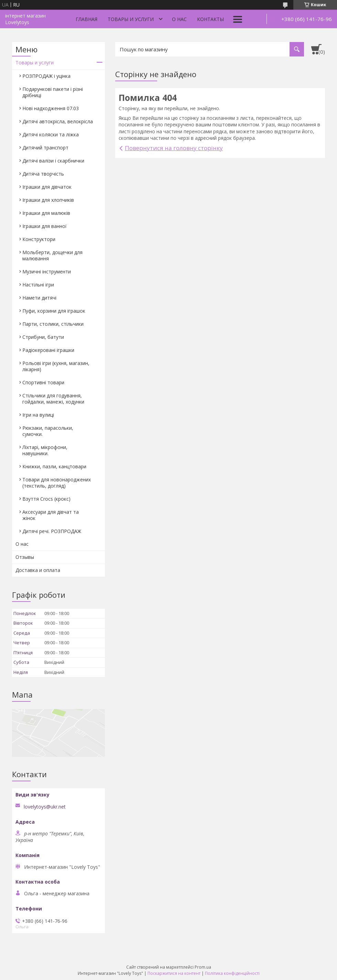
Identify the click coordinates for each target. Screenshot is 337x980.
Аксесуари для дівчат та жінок (51, 515)
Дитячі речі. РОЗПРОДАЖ (52, 531)
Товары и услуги (131, 19)
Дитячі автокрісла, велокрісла (58, 121)
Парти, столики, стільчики (53, 324)
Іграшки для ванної (45, 226)
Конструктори (39, 239)
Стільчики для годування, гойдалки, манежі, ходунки (53, 399)
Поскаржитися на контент (174, 973)
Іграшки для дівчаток (47, 187)
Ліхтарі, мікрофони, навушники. (45, 450)
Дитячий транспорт (45, 148)
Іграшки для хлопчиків (48, 200)
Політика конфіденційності (232, 973)
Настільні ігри (38, 285)
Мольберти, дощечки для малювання (52, 255)
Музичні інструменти (47, 272)
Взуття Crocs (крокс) (46, 499)
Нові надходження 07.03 (51, 108)
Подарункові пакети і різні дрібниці (53, 92)
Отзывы (25, 557)
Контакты (210, 19)
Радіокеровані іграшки (48, 350)
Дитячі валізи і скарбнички (53, 161)
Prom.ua (203, 967)
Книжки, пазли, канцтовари (54, 466)
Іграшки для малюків (46, 213)
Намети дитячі (39, 298)
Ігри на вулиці (38, 415)
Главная (86, 19)
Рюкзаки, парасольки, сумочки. (48, 431)
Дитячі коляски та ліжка (51, 134)
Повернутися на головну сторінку (174, 148)
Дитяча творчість (43, 174)
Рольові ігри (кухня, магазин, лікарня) (56, 366)
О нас (179, 19)
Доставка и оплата (38, 570)
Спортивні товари (43, 382)
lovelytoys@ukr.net (45, 807)
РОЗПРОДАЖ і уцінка (46, 76)
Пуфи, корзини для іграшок (54, 311)
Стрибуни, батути (43, 337)
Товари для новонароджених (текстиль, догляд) (57, 483)
